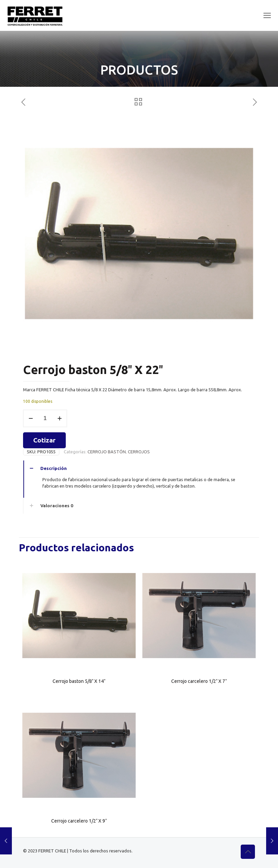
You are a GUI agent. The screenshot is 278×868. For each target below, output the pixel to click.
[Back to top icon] (248, 852)
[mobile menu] (267, 15)
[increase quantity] (59, 418)
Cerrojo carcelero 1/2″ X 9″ (79, 821)
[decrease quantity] (31, 418)
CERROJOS (139, 452)
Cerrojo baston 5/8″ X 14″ (79, 681)
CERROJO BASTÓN (107, 452)
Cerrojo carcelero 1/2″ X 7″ (199, 681)
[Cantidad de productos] (45, 418)
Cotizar (44, 440)
